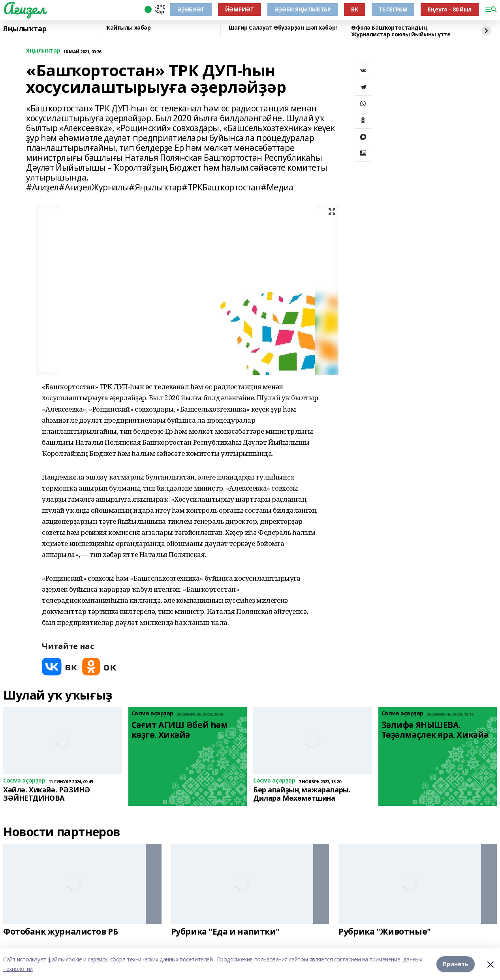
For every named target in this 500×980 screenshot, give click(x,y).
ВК (354, 9)
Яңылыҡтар (25, 29)
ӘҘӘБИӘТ (191, 9)
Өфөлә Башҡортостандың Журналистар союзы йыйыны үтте (401, 31)
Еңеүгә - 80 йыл (450, 9)
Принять (456, 964)
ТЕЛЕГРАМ (393, 9)
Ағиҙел (24, 8)
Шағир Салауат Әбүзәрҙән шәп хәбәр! (283, 28)
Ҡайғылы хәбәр (129, 28)
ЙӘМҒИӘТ (240, 9)
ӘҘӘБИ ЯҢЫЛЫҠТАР (303, 9)
